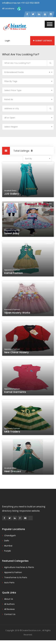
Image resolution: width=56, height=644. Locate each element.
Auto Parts (9, 583)
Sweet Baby (12, 234)
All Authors (9, 604)
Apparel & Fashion (13, 572)
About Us (9, 599)
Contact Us (10, 614)
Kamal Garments (16, 393)
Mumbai (8, 546)
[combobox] (28, 72)
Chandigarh (10, 536)
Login (7, 41)
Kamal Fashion (14, 274)
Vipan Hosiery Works (18, 313)
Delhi (7, 541)
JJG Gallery (12, 194)
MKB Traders (13, 432)
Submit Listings (42, 41)
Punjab (8, 551)
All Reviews (9, 609)
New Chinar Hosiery (17, 353)
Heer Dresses (13, 472)
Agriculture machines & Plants (19, 567)
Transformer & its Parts (16, 577)
